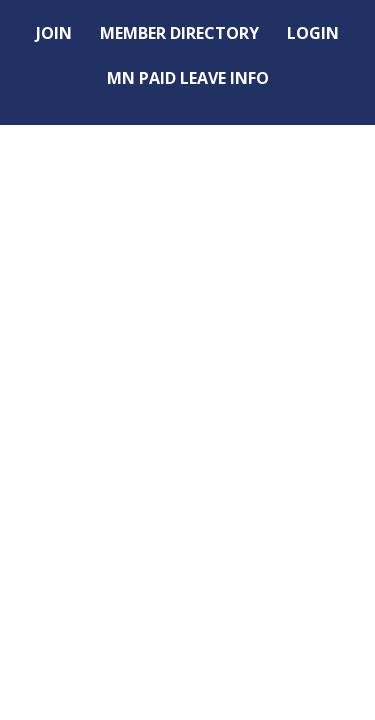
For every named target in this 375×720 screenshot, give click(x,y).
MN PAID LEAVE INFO (188, 78)
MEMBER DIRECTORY (179, 33)
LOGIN (313, 33)
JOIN (54, 33)
